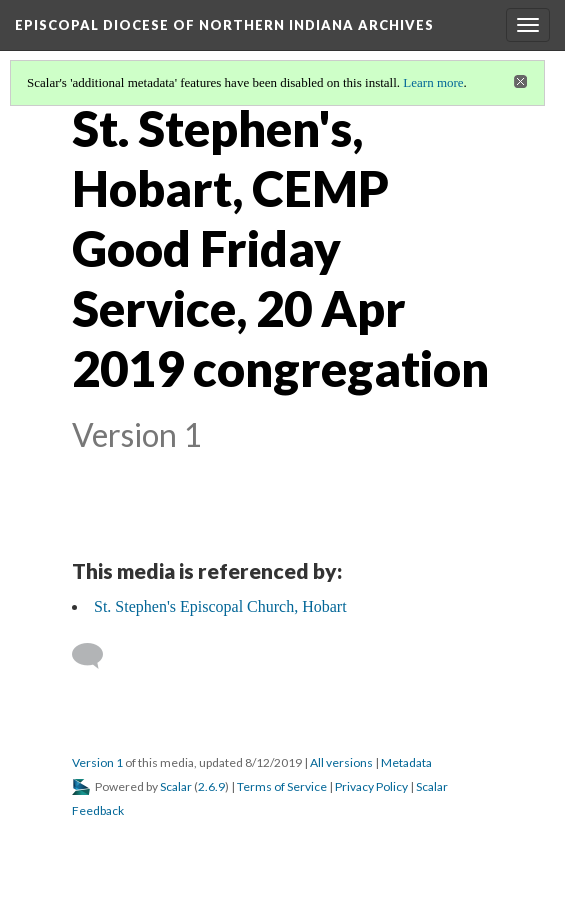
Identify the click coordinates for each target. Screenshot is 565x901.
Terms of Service (282, 786)
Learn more (433, 82)
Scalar (176, 786)
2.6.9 (211, 786)
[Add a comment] (96, 656)
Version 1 (97, 762)
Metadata (406, 762)
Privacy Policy (371, 786)
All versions (341, 762)
